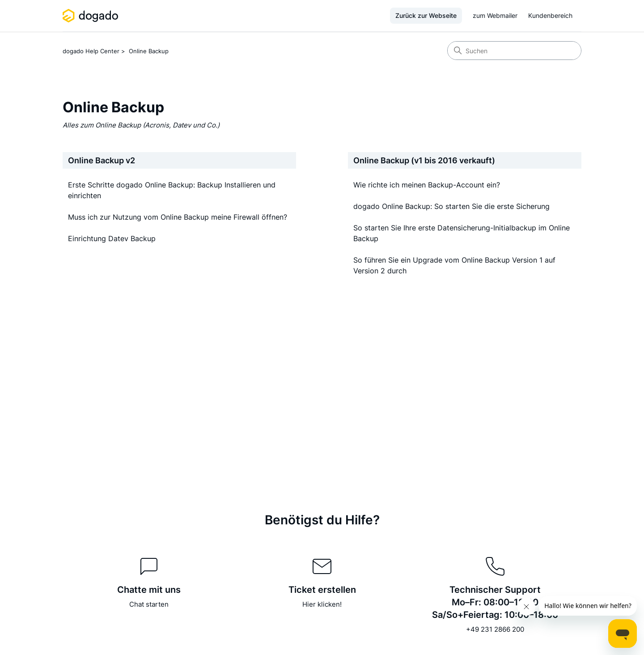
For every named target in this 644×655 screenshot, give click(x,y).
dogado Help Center (91, 51)
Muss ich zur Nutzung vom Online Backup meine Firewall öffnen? (178, 217)
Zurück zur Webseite (426, 15)
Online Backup (149, 51)
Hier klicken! (322, 604)
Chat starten (149, 604)
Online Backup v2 (102, 160)
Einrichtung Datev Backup (112, 238)
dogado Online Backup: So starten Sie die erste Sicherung (451, 206)
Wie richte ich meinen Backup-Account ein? (427, 185)
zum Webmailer (495, 15)
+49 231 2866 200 (495, 629)
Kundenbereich (550, 15)
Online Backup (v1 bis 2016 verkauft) (424, 160)
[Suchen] (514, 51)
